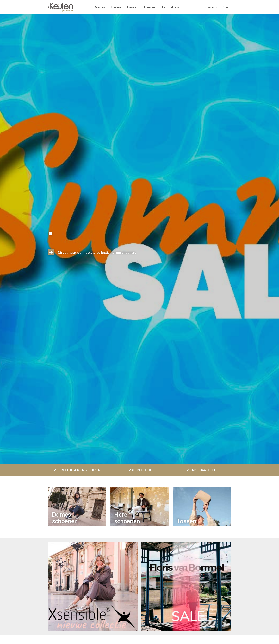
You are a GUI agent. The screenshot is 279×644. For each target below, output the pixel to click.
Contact (228, 7)
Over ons (211, 7)
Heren (116, 7)
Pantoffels (170, 7)
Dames (99, 7)
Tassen (132, 7)
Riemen (150, 7)
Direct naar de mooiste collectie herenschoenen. (97, 252)
